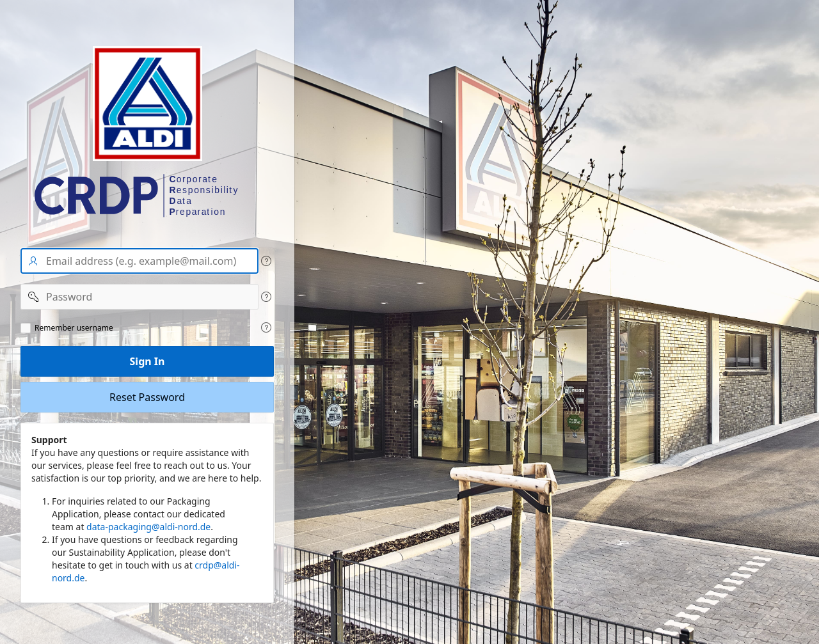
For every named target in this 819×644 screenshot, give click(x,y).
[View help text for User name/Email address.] (266, 261)
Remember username (74, 328)
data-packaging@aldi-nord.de (148, 527)
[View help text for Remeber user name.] (266, 327)
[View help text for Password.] (266, 297)
